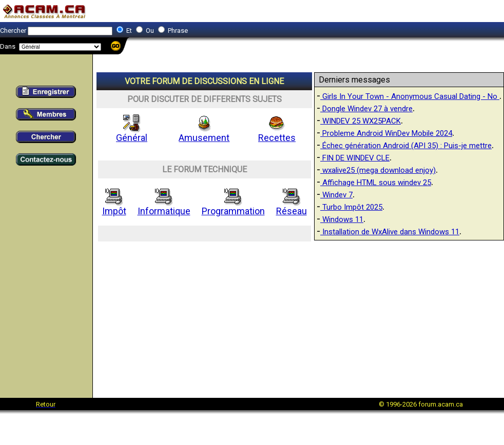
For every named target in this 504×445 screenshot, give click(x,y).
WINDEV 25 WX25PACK (361, 121)
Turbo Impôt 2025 (351, 207)
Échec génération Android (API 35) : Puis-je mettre (406, 146)
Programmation (233, 207)
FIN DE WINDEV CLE (355, 158)
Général (132, 133)
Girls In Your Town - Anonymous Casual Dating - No (410, 96)
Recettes (277, 133)
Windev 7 (336, 195)
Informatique (164, 207)
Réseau (292, 207)
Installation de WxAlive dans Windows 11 (390, 232)
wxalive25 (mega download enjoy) (378, 170)
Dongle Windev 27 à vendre (366, 109)
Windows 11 (342, 219)
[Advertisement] (299, 316)
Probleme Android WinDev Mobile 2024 (386, 133)
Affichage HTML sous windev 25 (376, 183)
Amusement (204, 133)
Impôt (114, 207)
